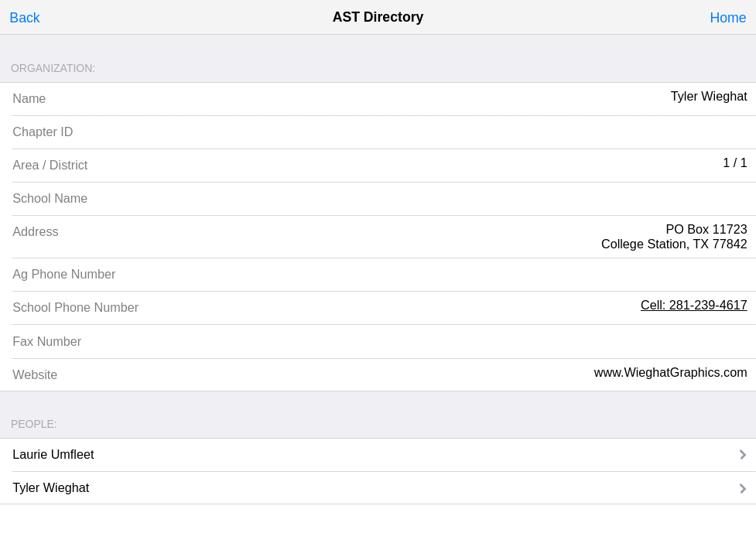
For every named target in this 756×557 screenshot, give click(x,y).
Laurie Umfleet (53, 454)
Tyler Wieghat (51, 487)
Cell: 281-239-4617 (694, 305)
